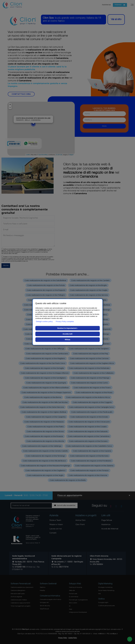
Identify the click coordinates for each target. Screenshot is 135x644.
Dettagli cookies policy (44, 321)
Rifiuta (68, 340)
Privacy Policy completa (65, 321)
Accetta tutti (67, 334)
